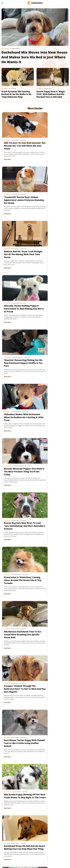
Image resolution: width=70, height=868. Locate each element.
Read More (7, 156)
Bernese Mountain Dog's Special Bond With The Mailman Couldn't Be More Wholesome (52, 642)
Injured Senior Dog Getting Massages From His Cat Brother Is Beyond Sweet (52, 742)
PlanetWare (31, 853)
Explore (22, 848)
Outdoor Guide (21, 853)
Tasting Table (12, 855)
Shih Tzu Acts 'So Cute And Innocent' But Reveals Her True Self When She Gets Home (18, 139)
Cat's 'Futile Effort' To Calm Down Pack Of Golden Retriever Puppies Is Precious (17, 642)
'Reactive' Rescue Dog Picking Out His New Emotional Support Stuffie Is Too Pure (17, 240)
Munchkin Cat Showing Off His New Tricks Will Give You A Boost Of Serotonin (18, 542)
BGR (9, 848)
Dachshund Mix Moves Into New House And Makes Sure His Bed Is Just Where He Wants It (34, 57)
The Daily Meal (21, 855)
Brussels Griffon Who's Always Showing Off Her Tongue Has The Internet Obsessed (17, 693)
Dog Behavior (5, 49)
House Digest (19, 850)
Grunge (59, 848)
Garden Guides (46, 848)
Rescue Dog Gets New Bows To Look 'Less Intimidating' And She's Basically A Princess (50, 291)
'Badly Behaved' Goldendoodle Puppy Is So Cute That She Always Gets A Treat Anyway (52, 693)
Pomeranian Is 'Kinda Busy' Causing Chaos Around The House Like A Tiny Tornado (17, 341)
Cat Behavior (8, 635)
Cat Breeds (7, 537)
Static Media (26, 841)
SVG (59, 853)
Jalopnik (39, 850)
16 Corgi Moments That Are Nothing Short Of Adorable (50, 593)
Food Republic (36, 848)
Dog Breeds (4, 89)
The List (30, 855)
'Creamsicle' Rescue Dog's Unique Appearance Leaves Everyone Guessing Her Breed (52, 139)
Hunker (27, 850)
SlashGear (53, 853)
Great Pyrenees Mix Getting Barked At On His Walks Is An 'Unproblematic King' (16, 94)
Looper (45, 850)
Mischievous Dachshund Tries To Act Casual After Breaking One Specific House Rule (51, 341)
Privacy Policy (38, 838)
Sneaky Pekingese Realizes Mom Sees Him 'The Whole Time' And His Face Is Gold (52, 492)
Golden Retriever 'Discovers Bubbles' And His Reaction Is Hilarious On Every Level (16, 794)
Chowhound (15, 848)
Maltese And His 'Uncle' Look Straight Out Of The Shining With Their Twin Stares (17, 190)
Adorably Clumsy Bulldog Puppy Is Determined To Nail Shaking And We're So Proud (52, 190)
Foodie (28, 848)
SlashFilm (46, 853)
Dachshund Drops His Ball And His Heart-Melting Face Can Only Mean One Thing (51, 443)
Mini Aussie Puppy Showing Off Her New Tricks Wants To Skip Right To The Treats (18, 443)
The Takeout (37, 855)
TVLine (44, 855)
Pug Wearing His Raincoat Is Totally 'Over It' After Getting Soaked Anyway (17, 593)
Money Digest (59, 850)
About (28, 838)
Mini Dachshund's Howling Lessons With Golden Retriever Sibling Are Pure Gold (17, 493)
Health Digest (10, 850)
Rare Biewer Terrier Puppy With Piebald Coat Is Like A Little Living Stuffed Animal (52, 392)
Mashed (51, 850)
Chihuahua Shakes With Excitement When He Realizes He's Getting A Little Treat (50, 240)
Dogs (40, 736)
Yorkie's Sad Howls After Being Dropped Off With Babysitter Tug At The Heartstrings (51, 544)
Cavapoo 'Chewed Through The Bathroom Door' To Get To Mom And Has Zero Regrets (18, 392)
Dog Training (8, 436)
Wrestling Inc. (58, 855)
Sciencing (38, 853)
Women (50, 855)
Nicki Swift (12, 853)
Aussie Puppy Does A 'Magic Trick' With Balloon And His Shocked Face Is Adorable (51, 94)
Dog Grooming (8, 284)
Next (38, 823)
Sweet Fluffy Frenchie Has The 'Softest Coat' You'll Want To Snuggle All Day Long (17, 743)
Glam (54, 848)
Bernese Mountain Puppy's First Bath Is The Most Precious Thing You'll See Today (18, 291)
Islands (33, 850)
